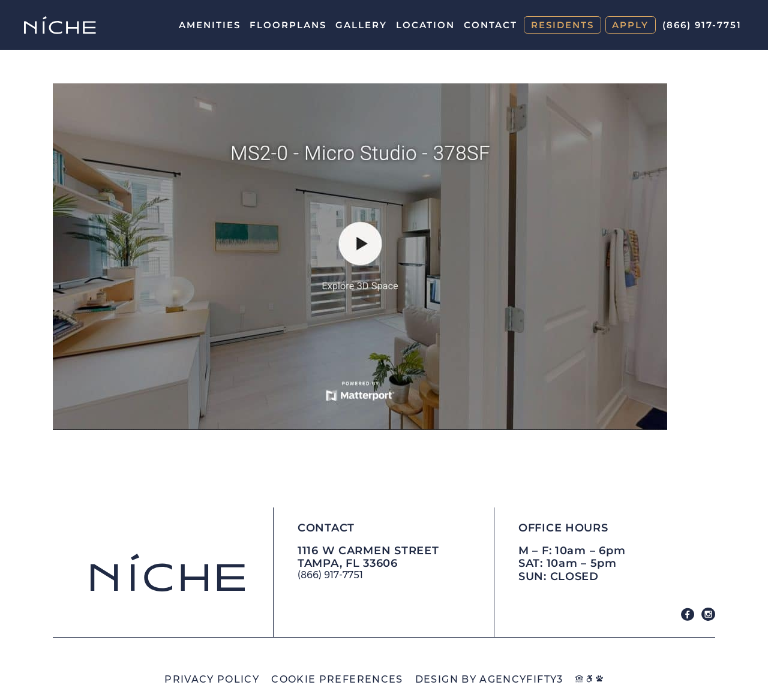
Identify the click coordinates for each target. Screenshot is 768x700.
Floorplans (288, 25)
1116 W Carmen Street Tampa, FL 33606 (368, 557)
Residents (562, 25)
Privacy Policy (212, 679)
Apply (630, 25)
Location (425, 25)
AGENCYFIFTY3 (521, 679)
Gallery (361, 25)
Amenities (210, 25)
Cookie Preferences (337, 679)
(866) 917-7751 (702, 25)
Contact (490, 25)
